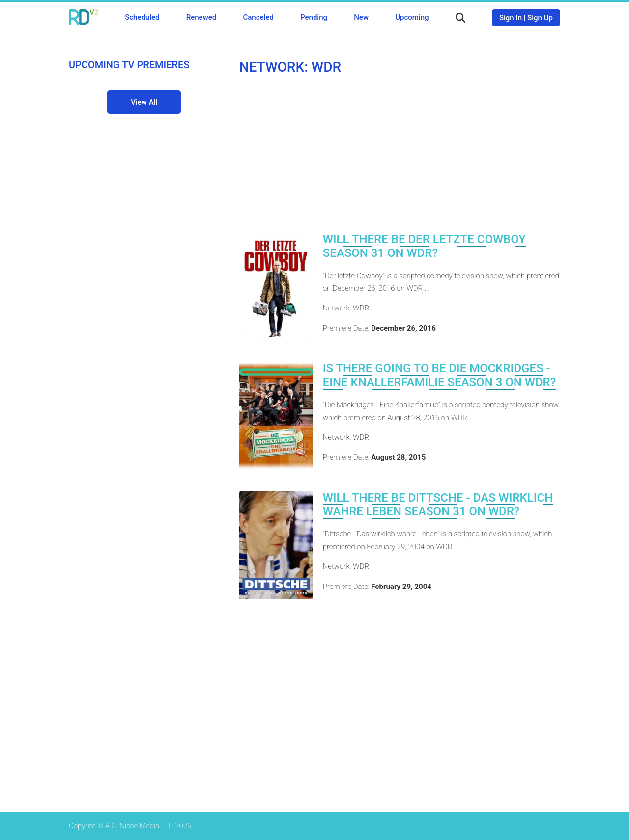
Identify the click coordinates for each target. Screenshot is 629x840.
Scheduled (142, 17)
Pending (314, 17)
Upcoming (412, 17)
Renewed (201, 17)
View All (144, 102)
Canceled (258, 17)
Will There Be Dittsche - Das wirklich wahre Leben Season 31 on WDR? (438, 504)
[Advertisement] (400, 154)
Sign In (511, 18)
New (361, 17)
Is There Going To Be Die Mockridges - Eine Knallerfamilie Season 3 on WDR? (440, 375)
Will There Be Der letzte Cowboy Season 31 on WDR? (424, 246)
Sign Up (540, 18)
